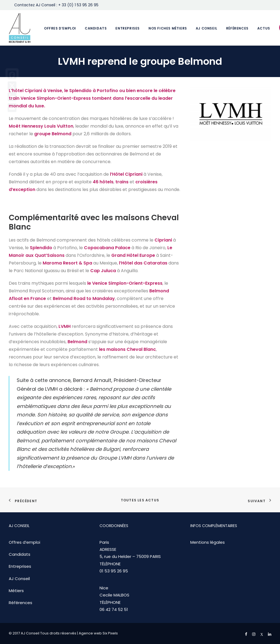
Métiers (16, 591)
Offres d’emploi (60, 28)
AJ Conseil (207, 28)
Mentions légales (208, 542)
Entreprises (128, 28)
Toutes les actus (140, 500)
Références (237, 28)
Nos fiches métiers (168, 28)
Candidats (96, 28)
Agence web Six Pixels (98, 633)
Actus (264, 28)
